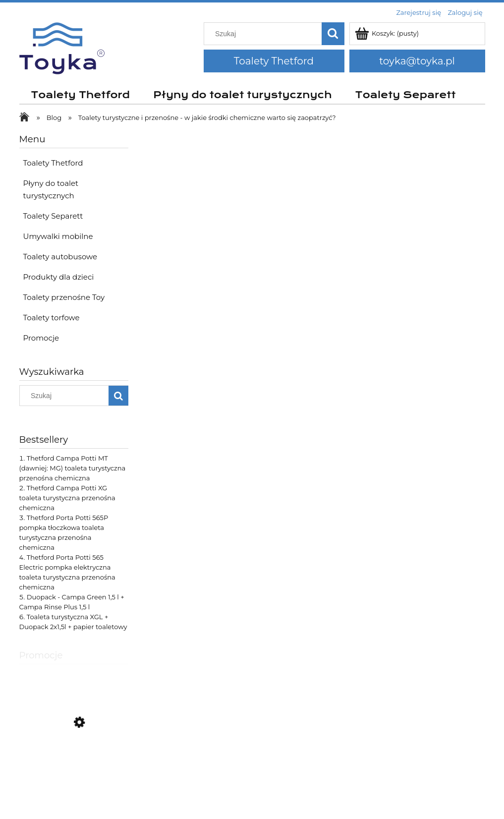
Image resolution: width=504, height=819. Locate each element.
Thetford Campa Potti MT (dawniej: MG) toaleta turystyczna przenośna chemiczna (73, 468)
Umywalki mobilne (58, 236)
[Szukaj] (333, 34)
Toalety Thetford (274, 61)
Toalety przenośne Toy (64, 297)
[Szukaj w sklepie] (265, 34)
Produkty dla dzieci (59, 277)
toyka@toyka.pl (417, 61)
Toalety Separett (53, 216)
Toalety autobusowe (60, 257)
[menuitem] (81, 95)
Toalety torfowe (52, 318)
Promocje (41, 338)
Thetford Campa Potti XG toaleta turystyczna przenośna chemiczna (67, 498)
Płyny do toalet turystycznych (51, 189)
